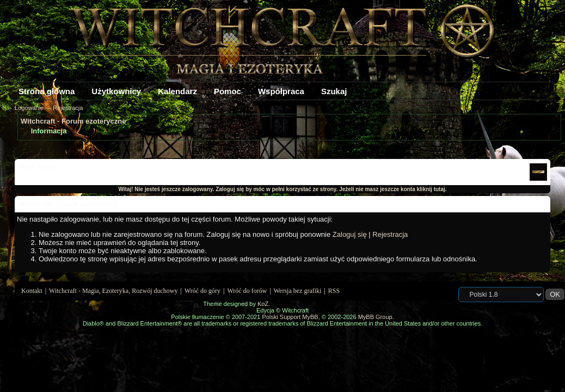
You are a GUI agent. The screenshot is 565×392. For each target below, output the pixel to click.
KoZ (263, 304)
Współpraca (281, 91)
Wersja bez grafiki (298, 291)
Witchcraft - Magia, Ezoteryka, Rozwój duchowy (113, 291)
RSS (334, 291)
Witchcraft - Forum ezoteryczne (73, 121)
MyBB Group (375, 317)
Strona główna (47, 91)
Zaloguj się (350, 234)
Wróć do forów (247, 291)
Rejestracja (68, 108)
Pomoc (228, 91)
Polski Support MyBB (290, 317)
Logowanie (29, 108)
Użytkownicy (116, 91)
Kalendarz (177, 91)
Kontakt (32, 291)
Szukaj (334, 91)
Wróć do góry (202, 291)
